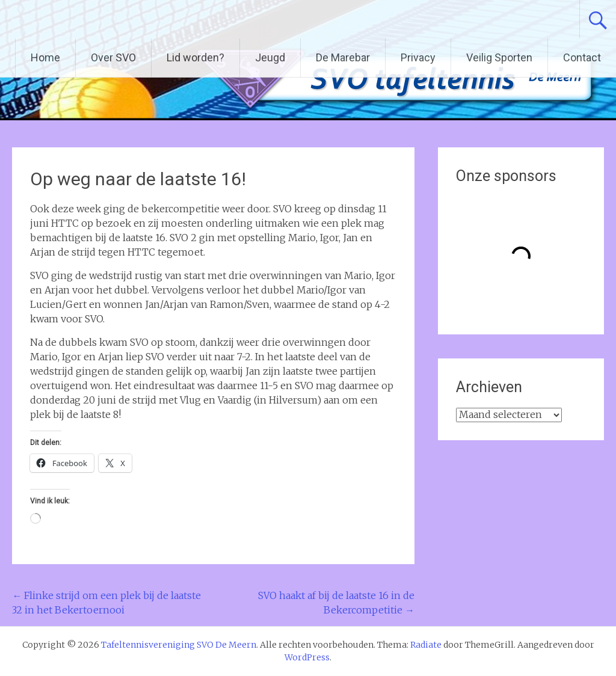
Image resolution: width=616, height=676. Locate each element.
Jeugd (270, 57)
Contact (582, 57)
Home (45, 57)
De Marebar (343, 57)
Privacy (418, 57)
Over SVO (113, 57)
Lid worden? (196, 57)
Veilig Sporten (499, 57)
